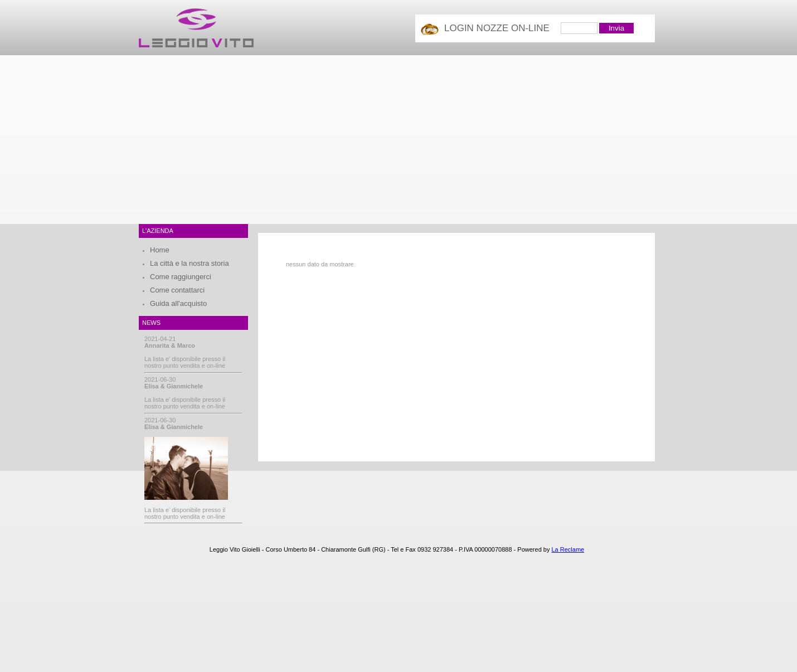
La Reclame (568, 549)
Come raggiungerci (181, 277)
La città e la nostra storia (189, 263)
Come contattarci (177, 290)
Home (160, 250)
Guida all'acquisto (178, 303)
